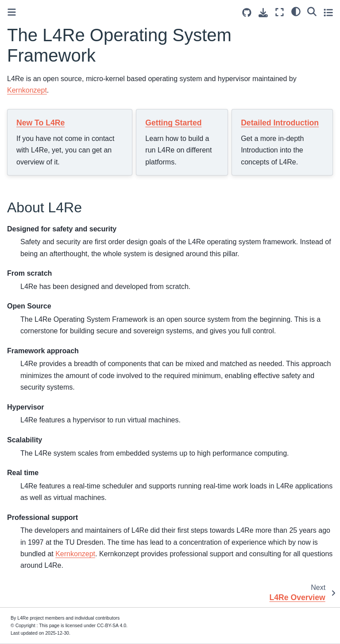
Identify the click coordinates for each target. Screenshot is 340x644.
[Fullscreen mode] (280, 12)
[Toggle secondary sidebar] (328, 12)
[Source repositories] (247, 13)
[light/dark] (296, 11)
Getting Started (173, 123)
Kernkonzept (27, 90)
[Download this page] (263, 13)
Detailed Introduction (280, 123)
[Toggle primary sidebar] (12, 12)
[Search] (312, 11)
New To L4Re (41, 123)
